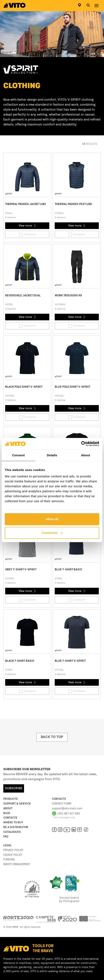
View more (27, 226)
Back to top (52, 737)
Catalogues (12, 832)
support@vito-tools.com (67, 808)
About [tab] (86, 455)
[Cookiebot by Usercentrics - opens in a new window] (81, 444)
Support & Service (17, 804)
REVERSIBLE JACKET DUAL (23, 296)
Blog (7, 813)
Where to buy (13, 823)
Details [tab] (52, 455)
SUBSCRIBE (14, 788)
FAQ (6, 837)
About (8, 808)
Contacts (10, 818)
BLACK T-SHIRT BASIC (20, 661)
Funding (9, 860)
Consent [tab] (19, 455)
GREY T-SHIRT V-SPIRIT (21, 570)
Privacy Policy (13, 850)
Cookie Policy (13, 855)
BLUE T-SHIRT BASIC (68, 570)
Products (11, 799)
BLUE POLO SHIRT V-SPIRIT (73, 387)
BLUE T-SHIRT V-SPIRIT (70, 661)
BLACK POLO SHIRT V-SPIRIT (24, 387)
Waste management (17, 864)
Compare (27, 235)
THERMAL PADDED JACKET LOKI (26, 204)
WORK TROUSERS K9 (68, 296)
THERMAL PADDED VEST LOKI (73, 204)
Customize (52, 533)
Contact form (62, 804)
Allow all (52, 519)
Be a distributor (16, 827)
